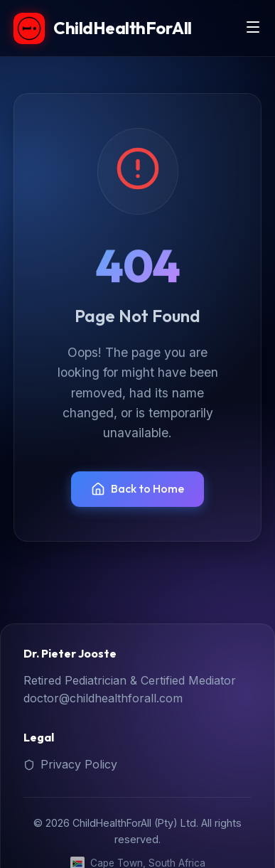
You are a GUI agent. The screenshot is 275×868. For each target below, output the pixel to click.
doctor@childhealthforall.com (103, 698)
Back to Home (137, 489)
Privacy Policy (70, 764)
